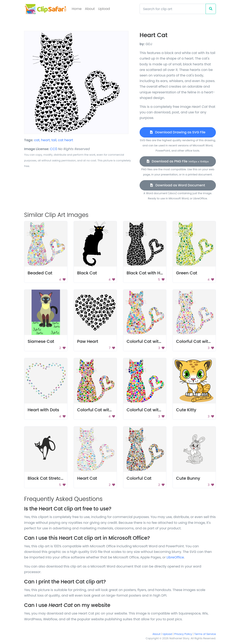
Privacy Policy (183, 634)
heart (45, 140)
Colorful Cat (139, 478)
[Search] (173, 9)
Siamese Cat (41, 341)
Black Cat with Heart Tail (152, 273)
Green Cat (187, 273)
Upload (104, 9)
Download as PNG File (178, 161)
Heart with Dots (43, 410)
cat (37, 140)
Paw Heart (88, 341)
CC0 (54, 149)
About (90, 9)
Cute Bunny (188, 478)
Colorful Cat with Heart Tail (154, 341)
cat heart (65, 140)
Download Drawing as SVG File (178, 132)
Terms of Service (205, 634)
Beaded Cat (40, 273)
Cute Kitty (186, 410)
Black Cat (87, 273)
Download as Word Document (178, 185)
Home (77, 9)
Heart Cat (87, 478)
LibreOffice (175, 557)
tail (54, 140)
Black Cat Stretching (49, 478)
